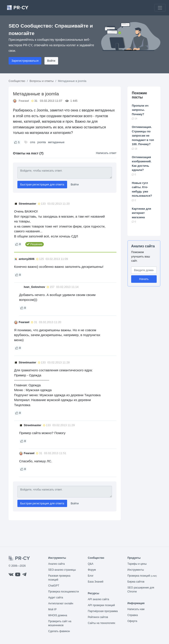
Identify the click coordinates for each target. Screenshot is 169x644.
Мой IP (52, 609)
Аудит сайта (56, 598)
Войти (51, 61)
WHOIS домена (58, 615)
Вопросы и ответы (41, 81)
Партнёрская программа (103, 611)
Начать (144, 279)
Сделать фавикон (59, 631)
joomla (42, 142)
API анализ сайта (98, 599)
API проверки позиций (101, 605)
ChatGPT (54, 586)
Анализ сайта (143, 246)
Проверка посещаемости (63, 592)
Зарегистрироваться (25, 61)
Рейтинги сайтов (98, 617)
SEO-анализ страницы (62, 570)
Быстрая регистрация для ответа (42, 184)
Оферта (132, 621)
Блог (91, 576)
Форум (92, 570)
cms (33, 142)
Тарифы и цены (137, 564)
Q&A (91, 564)
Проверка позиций (142, 576)
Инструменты (136, 570)
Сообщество (17, 81)
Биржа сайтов (136, 582)
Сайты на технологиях (101, 623)
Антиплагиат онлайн (61, 603)
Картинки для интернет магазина (141, 213)
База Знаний (96, 582)
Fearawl (24, 101)
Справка (133, 615)
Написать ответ (106, 153)
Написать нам (136, 609)
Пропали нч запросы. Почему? (140, 110)
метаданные (56, 142)
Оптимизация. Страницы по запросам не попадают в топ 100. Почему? (143, 136)
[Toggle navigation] (160, 8)
